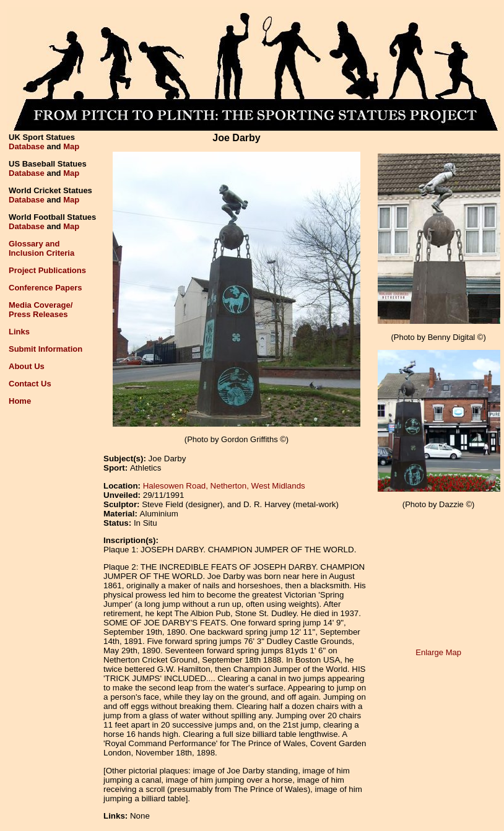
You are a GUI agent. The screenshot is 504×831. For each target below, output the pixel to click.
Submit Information (46, 349)
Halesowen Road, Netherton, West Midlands (224, 486)
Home (20, 401)
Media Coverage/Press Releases (41, 310)
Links (19, 332)
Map (71, 146)
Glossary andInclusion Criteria (41, 248)
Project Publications (47, 270)
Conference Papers (46, 288)
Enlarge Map (438, 652)
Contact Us (30, 384)
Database (27, 146)
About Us (27, 366)
